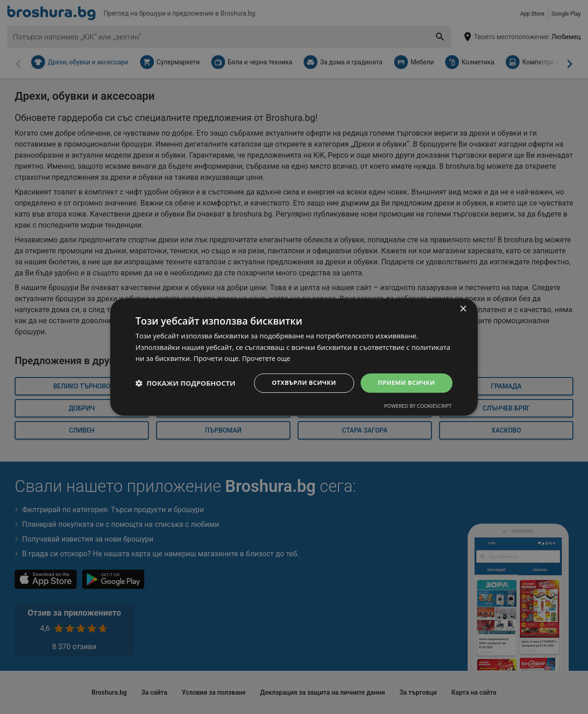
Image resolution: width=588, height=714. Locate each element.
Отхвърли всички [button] (298, 383)
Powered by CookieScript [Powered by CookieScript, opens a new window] (418, 407)
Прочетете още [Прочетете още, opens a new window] (268, 358)
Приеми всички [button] (404, 383)
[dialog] (294, 357)
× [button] (463, 308)
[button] (185, 383)
